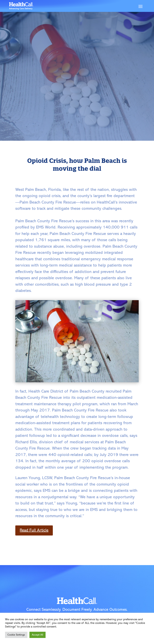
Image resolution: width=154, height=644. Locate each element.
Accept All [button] (37, 635)
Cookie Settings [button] (16, 635)
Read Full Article (34, 530)
